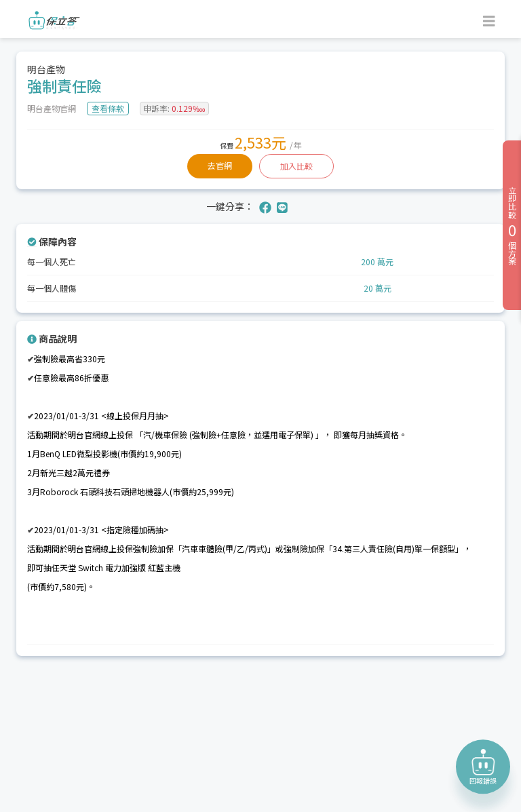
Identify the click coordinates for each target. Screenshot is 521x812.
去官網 (220, 165)
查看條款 (108, 108)
